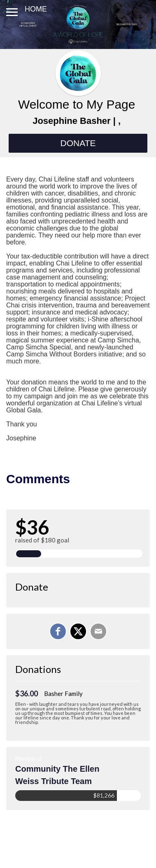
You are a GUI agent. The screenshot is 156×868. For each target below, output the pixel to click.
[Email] (98, 631)
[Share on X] (78, 631)
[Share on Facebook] (58, 631)
